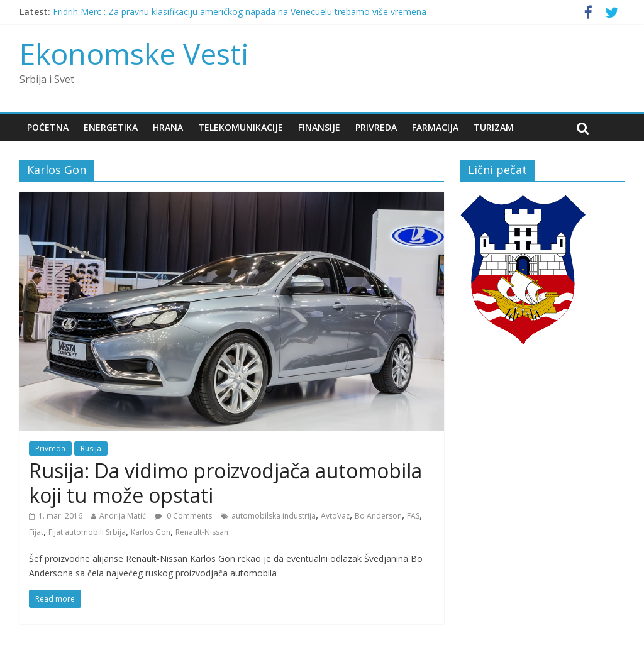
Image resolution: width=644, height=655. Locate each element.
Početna (48, 127)
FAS (413, 516)
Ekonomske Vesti (134, 53)
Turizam (494, 127)
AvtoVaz (335, 516)
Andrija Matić (123, 516)
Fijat (36, 532)
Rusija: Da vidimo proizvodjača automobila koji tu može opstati (225, 482)
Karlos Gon (151, 532)
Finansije (319, 127)
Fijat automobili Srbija (87, 532)
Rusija (91, 449)
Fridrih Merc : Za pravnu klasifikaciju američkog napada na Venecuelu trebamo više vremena (240, 12)
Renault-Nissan (202, 532)
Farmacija (435, 127)
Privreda (376, 127)
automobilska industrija (274, 516)
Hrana (168, 127)
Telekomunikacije (241, 127)
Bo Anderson (378, 516)
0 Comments (183, 516)
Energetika (111, 127)
